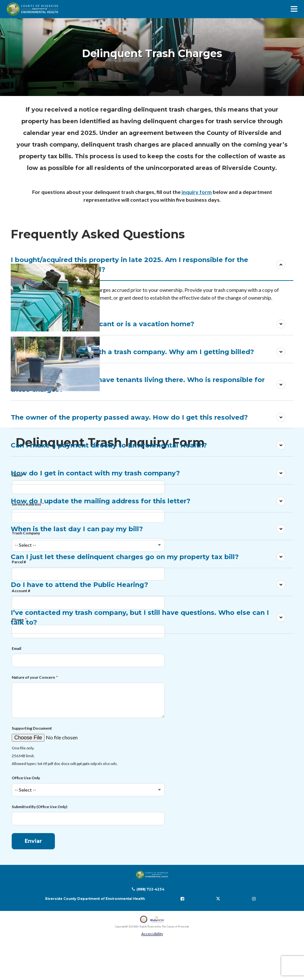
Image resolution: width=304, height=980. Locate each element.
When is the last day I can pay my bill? (77, 529)
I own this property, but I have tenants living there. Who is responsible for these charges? (138, 385)
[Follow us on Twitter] (218, 898)
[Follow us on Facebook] (182, 898)
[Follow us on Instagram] (254, 898)
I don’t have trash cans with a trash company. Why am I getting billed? (132, 352)
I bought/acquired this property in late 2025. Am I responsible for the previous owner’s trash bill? (129, 265)
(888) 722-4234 (150, 889)
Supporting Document (32, 728)
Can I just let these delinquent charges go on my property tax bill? (125, 557)
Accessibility (152, 933)
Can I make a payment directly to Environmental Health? (109, 445)
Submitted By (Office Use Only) (39, 806)
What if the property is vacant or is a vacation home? (102, 324)
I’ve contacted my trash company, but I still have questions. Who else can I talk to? (140, 617)
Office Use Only (26, 777)
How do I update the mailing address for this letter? (101, 501)
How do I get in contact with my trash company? (95, 473)
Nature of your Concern (33, 677)
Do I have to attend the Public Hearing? (79, 585)
